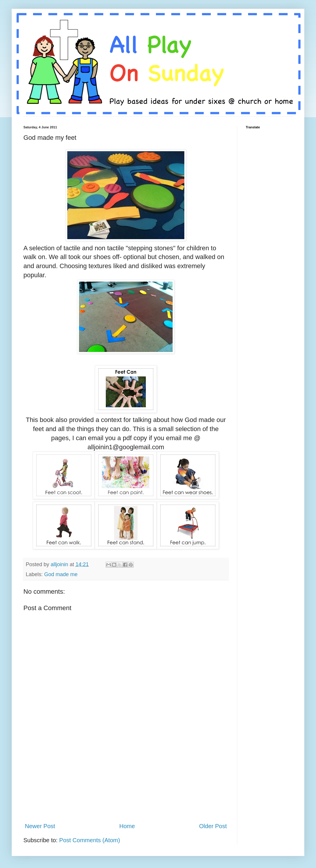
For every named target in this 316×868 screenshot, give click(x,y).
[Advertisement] (126, 781)
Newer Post (40, 826)
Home (127, 826)
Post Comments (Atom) (90, 840)
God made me (61, 574)
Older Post (213, 826)
